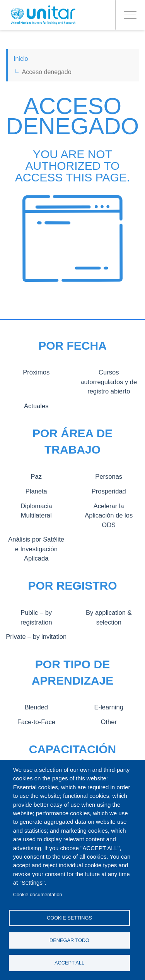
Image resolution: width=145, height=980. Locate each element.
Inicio (21, 59)
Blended (36, 707)
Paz (36, 476)
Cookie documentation (38, 895)
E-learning (109, 707)
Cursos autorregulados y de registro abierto (109, 382)
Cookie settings (69, 918)
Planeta (36, 491)
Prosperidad (109, 491)
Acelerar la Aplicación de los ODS (109, 515)
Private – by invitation (36, 637)
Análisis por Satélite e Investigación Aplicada (36, 549)
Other (109, 722)
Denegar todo (69, 940)
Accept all (69, 963)
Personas (109, 476)
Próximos (36, 372)
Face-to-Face (36, 722)
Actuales (36, 406)
